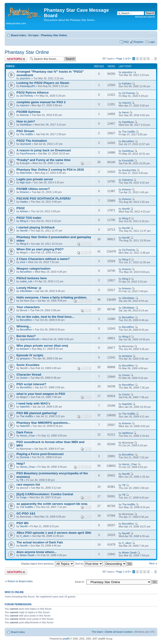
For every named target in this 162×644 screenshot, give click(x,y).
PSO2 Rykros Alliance (33, 92)
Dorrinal (25, 457)
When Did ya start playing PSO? (40, 249)
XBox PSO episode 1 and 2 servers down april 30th (54, 533)
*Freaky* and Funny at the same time (43, 160)
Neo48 (126, 209)
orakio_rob (26, 281)
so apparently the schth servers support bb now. (52, 504)
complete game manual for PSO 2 (41, 102)
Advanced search (145, 17)
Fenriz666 (128, 161)
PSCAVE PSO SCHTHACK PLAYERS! (44, 198)
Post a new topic (16, 59)
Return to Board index (20, 581)
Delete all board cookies (119, 632)
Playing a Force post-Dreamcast (40, 454)
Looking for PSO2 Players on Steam (43, 83)
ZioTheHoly (27, 96)
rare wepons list (28, 485)
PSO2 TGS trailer (29, 218)
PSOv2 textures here (32, 278)
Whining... (24, 326)
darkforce (127, 433)
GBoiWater (26, 291)
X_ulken (25, 536)
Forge (23, 497)
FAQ (126, 42)
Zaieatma (127, 180)
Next (152, 563)
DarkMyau (26, 125)
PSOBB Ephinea (28, 112)
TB (22, 480)
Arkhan (24, 211)
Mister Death (27, 555)
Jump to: (80, 582)
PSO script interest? (31, 384)
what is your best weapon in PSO (41, 394)
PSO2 (21, 208)
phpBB (66, 639)
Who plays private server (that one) (42, 346)
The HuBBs (27, 134)
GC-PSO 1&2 (26, 513)
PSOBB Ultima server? (33, 189)
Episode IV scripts (30, 355)
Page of (123, 59)
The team (97, 632)
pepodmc (25, 78)
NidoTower (26, 173)
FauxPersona (28, 153)
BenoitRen (128, 141)
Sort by (89, 564)
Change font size (152, 34)
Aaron (125, 112)
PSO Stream (25, 131)
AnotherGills (129, 170)
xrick (23, 262)
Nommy (24, 115)
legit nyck (25, 182)
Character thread (29, 375)
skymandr (26, 144)
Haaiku (24, 202)
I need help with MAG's (33, 403)
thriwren (25, 192)
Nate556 (25, 407)
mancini (24, 105)
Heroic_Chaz (27, 436)
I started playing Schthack (36, 227)
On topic (33, 35)
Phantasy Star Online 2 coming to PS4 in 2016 (50, 170)
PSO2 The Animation (32, 141)
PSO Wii (22, 523)
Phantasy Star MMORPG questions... (43, 423)
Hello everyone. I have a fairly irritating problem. (52, 297)
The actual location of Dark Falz (40, 542)
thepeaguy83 (27, 86)
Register (139, 42)
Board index (19, 35)
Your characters (28, 307)
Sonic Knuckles (28, 365)
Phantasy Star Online (54, 35)
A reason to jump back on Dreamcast (44, 150)
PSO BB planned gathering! (37, 413)
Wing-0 (24, 221)
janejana (25, 358)
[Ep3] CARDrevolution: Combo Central (45, 494)
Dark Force (25, 432)
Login (152, 42)
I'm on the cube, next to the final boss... (45, 317)
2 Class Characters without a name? (43, 259)
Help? (21, 464)
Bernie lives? (26, 336)
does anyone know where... (37, 552)
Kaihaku (127, 83)
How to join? (26, 121)
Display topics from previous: (48, 564)
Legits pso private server (35, 179)
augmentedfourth (30, 339)
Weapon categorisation (33, 269)
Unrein (24, 378)
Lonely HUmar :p (29, 288)
